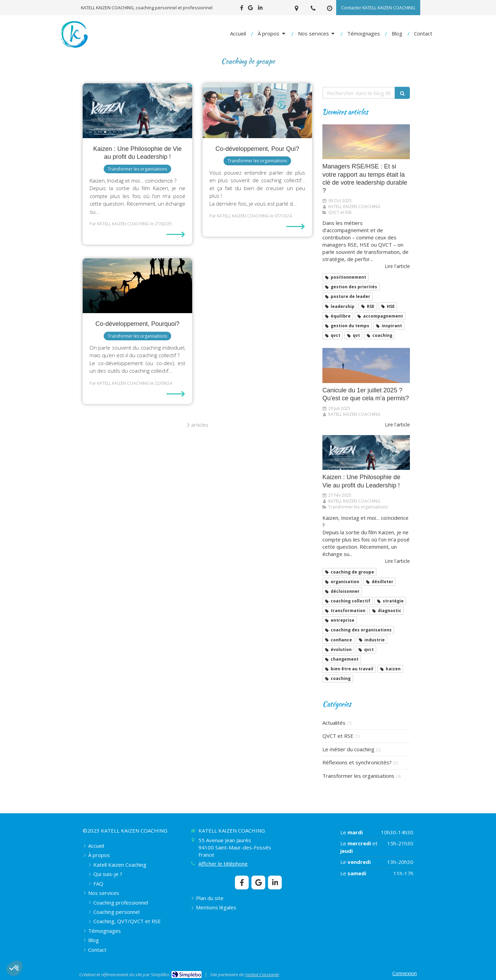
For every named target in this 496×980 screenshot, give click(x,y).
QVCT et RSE (338, 736)
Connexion (405, 973)
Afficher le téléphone (223, 864)
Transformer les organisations (358, 776)
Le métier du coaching (348, 749)
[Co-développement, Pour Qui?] (257, 111)
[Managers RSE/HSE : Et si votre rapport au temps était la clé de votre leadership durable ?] (366, 142)
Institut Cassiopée (262, 974)
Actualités (334, 723)
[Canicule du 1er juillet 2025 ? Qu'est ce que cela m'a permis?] (366, 365)
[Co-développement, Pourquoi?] (137, 286)
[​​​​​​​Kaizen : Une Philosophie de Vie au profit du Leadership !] (137, 111)
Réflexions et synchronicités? (357, 762)
